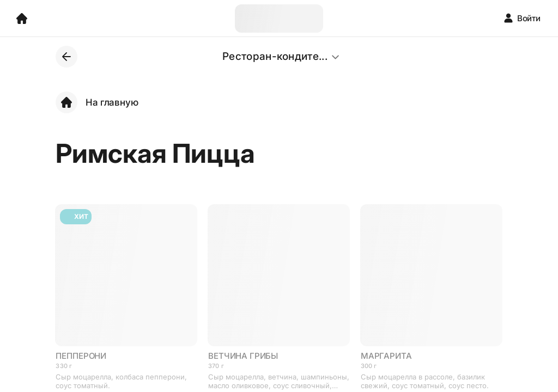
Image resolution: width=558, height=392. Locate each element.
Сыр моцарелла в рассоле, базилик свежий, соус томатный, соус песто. (425, 381)
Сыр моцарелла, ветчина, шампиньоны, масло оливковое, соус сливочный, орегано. (279, 381)
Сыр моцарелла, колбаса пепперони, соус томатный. (121, 381)
